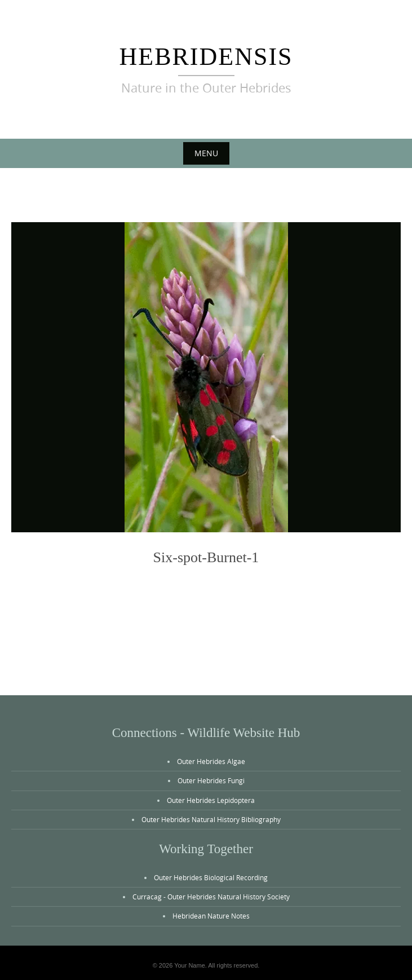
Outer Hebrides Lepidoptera (211, 800)
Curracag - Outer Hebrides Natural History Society (211, 897)
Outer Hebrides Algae (211, 761)
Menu (206, 153)
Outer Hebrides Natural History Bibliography (211, 819)
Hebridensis (206, 57)
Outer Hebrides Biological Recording (211, 877)
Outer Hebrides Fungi (211, 780)
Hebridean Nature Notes (211, 916)
